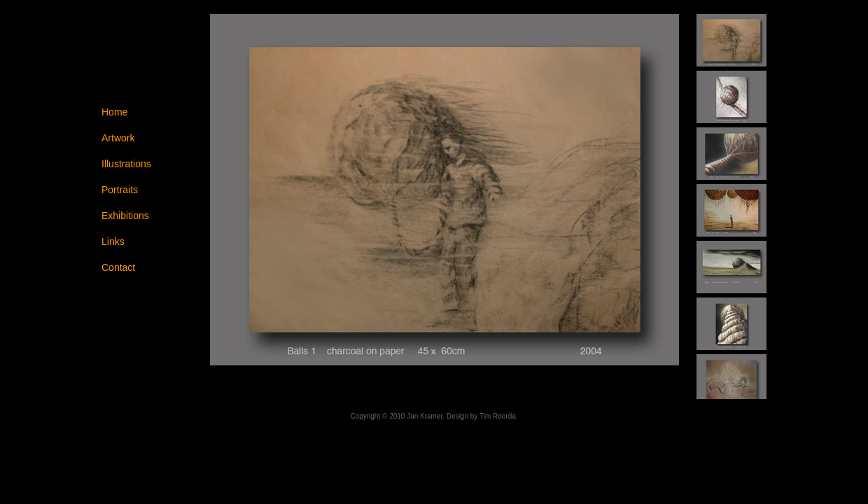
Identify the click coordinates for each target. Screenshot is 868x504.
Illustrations (126, 164)
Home (114, 112)
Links (113, 241)
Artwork (118, 138)
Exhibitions (125, 216)
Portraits (120, 190)
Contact (118, 267)
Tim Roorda (498, 416)
